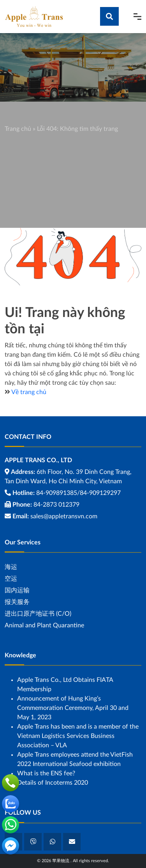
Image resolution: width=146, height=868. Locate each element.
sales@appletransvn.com (64, 516)
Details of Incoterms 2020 (53, 783)
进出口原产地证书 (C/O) (38, 614)
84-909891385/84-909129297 (78, 493)
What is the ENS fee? (46, 773)
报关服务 (17, 602)
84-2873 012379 (56, 505)
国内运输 (17, 590)
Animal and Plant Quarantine (44, 625)
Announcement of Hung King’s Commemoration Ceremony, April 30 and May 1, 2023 (73, 708)
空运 (11, 579)
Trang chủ (18, 129)
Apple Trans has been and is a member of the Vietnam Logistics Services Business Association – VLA (78, 736)
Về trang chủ (29, 392)
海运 (11, 567)
